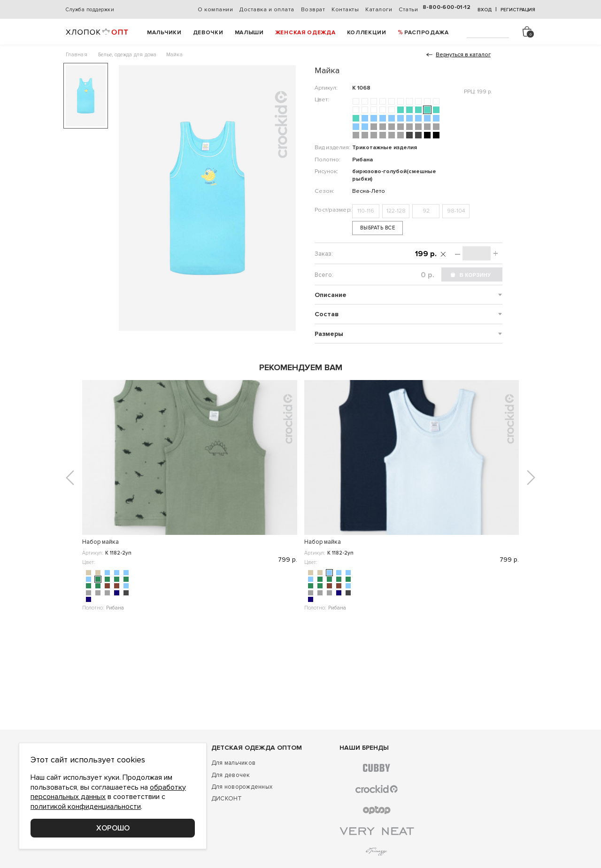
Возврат (313, 10)
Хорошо (113, 828)
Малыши (249, 33)
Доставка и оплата (267, 10)
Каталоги (379, 10)
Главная (77, 55)
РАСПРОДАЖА (427, 33)
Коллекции (367, 33)
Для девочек (231, 775)
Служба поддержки (90, 10)
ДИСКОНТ (227, 799)
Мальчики (164, 33)
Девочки (208, 33)
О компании (215, 10)
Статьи (408, 10)
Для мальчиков (233, 763)
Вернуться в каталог (463, 55)
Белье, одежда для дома (127, 55)
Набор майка (100, 542)
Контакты (345, 10)
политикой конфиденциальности (86, 807)
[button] (70, 478)
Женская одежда (305, 33)
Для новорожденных (242, 787)
